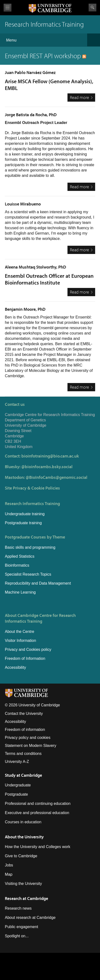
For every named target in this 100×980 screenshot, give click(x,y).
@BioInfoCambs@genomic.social (57, 477)
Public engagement (21, 927)
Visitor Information (21, 641)
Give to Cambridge (21, 856)
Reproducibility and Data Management (38, 583)
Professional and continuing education (38, 804)
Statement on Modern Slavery (31, 746)
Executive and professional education (37, 813)
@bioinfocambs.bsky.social (47, 467)
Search (92, 8)
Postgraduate (16, 794)
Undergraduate (18, 785)
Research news (18, 908)
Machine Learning (20, 592)
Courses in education (23, 822)
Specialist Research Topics (28, 574)
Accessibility (15, 667)
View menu (8, 8)
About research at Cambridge (30, 918)
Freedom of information (25, 730)
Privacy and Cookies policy (28, 649)
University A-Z (17, 762)
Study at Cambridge (23, 775)
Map (9, 874)
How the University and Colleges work (37, 847)
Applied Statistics (20, 556)
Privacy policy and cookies (28, 738)
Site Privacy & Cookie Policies (32, 488)
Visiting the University (23, 884)
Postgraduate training (23, 523)
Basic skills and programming (30, 547)
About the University (24, 837)
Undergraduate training (25, 514)
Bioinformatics (17, 565)
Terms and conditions (23, 754)
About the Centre (20, 632)
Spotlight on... (17, 936)
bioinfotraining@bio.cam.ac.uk (50, 456)
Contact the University (24, 714)
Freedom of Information (25, 658)
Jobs (9, 865)
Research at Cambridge (26, 898)
